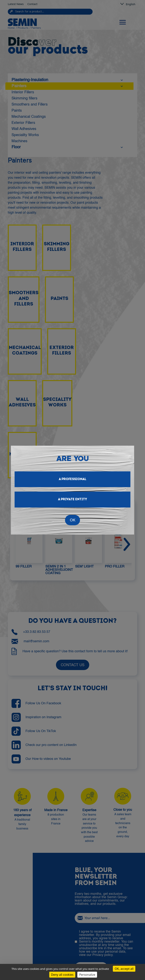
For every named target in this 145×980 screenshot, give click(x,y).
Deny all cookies (62, 975)
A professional (72, 479)
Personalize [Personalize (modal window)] (87, 975)
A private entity (72, 499)
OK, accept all (124, 969)
